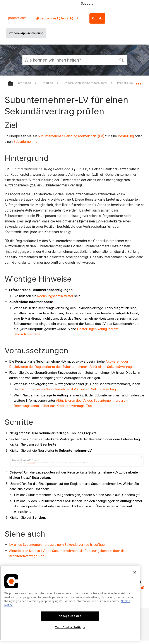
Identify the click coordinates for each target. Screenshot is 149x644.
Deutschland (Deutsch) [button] (56, 18)
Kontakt (97, 18)
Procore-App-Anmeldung (26, 33)
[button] (122, 60)
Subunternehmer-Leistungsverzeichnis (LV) (71, 136)
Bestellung (126, 136)
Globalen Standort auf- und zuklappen (138, 82)
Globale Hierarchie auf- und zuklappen (14, 84)
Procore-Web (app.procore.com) (85, 83)
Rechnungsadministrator (55, 296)
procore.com (17, 18)
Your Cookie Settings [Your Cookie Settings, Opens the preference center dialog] (70, 627)
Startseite (25, 83)
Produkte (47, 83)
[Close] (135, 572)
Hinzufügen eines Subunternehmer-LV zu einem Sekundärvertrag (68, 389)
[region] (70, 603)
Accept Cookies (70, 616)
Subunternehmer (26, 142)
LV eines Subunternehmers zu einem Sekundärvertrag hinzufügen (58, 545)
